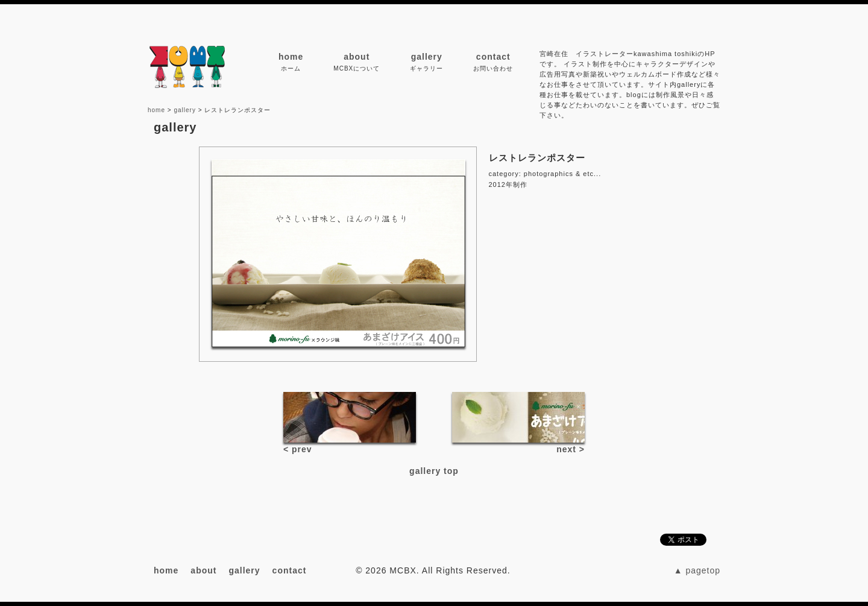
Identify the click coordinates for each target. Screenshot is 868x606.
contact (493, 57)
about (357, 57)
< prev (298, 449)
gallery (427, 57)
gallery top (434, 471)
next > (571, 449)
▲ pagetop (697, 570)
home (291, 57)
